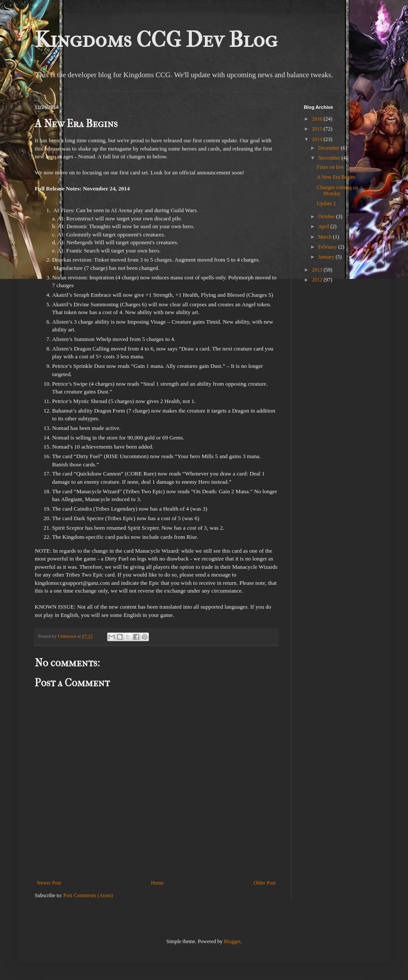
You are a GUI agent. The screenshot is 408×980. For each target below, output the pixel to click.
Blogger (232, 941)
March (326, 237)
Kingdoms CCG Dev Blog (156, 40)
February (328, 247)
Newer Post (49, 883)
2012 (318, 280)
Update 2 (326, 203)
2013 (318, 270)
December (329, 148)
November (330, 158)
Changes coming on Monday (337, 190)
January (327, 257)
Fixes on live (330, 167)
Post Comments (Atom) (88, 895)
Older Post (265, 883)
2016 (318, 119)
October (327, 216)
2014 (318, 139)
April (324, 226)
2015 (318, 129)
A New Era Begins (336, 177)
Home (157, 883)
